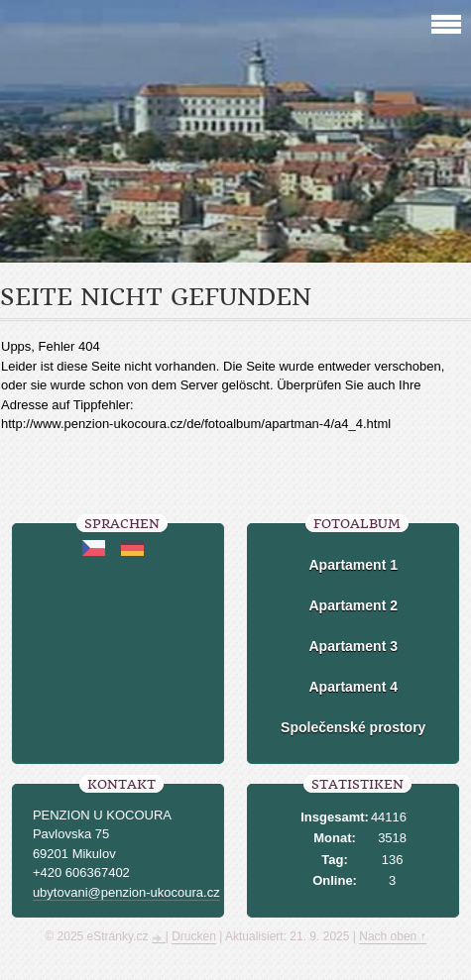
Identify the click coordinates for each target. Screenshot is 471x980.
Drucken (194, 936)
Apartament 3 (353, 646)
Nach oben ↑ (392, 936)
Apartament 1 (353, 565)
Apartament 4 (353, 687)
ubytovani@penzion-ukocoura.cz (126, 892)
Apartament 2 (353, 605)
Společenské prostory (353, 727)
